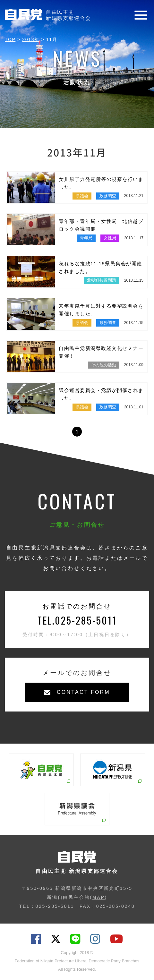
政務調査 (108, 196)
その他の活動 (104, 365)
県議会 (82, 196)
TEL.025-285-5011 (77, 620)
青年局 (86, 238)
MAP (99, 897)
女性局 (110, 238)
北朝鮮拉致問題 (102, 280)
